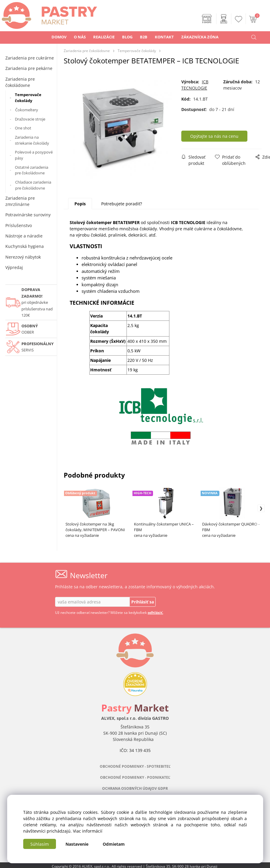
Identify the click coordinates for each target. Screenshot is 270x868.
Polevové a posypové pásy (34, 155)
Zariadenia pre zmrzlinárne (20, 201)
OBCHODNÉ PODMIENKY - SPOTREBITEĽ (135, 766)
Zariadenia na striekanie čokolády (32, 140)
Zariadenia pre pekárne (29, 68)
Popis (80, 204)
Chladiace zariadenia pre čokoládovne (33, 185)
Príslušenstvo (19, 225)
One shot (23, 128)
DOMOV (59, 37)
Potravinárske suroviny (28, 215)
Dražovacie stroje (30, 119)
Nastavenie (77, 844)
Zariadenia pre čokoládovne (20, 82)
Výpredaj (14, 267)
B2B (144, 37)
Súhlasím (40, 844)
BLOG (127, 37)
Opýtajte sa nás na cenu (214, 136)
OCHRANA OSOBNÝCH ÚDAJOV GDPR (135, 788)
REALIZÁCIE (104, 37)
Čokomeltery (27, 110)
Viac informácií (88, 831)
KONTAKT (164, 37)
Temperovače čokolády (28, 98)
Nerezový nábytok (23, 257)
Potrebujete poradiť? (122, 204)
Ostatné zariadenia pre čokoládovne (32, 170)
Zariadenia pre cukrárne (30, 58)
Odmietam (114, 844)
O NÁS (80, 37)
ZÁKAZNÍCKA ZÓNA (200, 37)
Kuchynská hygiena (25, 246)
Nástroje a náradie (24, 236)
